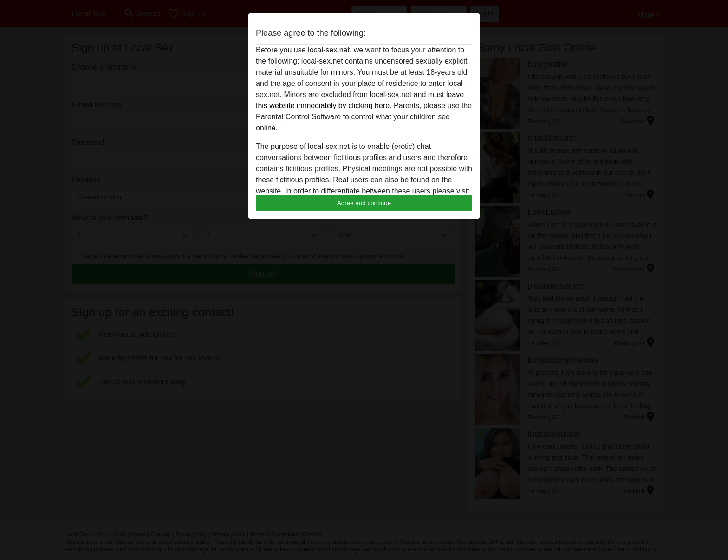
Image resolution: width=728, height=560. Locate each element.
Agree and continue (364, 203)
